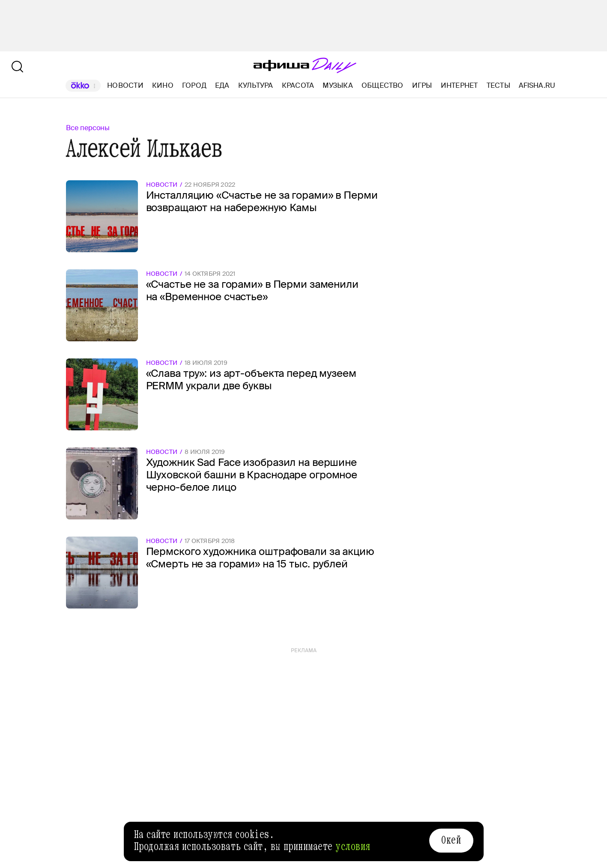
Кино (163, 85)
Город (194, 85)
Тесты (498, 85)
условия (353, 847)
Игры (422, 85)
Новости (125, 85)
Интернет (459, 85)
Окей (451, 840)
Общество (383, 85)
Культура (256, 85)
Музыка (338, 85)
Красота (298, 85)
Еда (222, 85)
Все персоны (88, 128)
